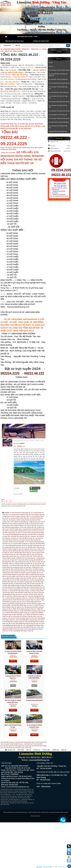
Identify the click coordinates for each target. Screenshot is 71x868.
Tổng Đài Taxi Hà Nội (15, 834)
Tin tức (51, 63)
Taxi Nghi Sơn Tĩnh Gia (31, 775)
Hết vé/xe (13, 717)
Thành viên (46, 781)
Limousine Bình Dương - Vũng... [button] (28, 37)
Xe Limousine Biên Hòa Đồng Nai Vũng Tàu (58, 75)
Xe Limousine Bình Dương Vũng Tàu (59, 83)
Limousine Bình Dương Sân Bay (58, 131)
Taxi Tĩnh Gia (10, 828)
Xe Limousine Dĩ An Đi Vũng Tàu (58, 115)
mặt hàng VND (47, 867)
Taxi (14, 826)
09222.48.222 (34, 373)
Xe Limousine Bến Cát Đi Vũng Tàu (59, 92)
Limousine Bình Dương (7, 774)
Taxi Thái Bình (35, 777)
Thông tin (37, 781)
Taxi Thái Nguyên (17, 777)
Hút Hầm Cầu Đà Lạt (15, 831)
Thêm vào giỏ (35, 488)
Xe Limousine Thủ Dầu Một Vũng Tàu (58, 88)
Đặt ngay (34, 491)
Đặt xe (29, 781)
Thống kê (56, 781)
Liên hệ (64, 781)
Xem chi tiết (61, 867)
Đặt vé (13, 693)
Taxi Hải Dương (27, 777)
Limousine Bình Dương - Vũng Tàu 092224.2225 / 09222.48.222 (32, 844)
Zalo (69, 850)
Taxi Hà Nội (16, 779)
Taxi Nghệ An (28, 828)
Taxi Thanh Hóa (19, 828)
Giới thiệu (21, 781)
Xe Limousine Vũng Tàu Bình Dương (59, 70)
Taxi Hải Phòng (8, 779)
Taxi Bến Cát (13, 829)
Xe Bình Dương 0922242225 (34, 732)
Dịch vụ (59, 59)
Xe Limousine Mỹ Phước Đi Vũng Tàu (58, 97)
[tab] (3, 501)
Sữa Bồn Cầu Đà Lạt (6, 833)
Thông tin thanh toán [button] (41, 41)
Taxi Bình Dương (12, 824)
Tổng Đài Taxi (25, 834)
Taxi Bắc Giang (8, 777)
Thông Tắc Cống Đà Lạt (28, 831)
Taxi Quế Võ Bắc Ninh (25, 779)
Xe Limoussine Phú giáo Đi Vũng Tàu (58, 106)
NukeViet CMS (59, 844)
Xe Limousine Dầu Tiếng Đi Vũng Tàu (58, 127)
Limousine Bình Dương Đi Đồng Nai (59, 122)
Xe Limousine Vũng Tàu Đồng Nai (58, 79)
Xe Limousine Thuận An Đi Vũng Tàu (59, 118)
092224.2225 (41, 12)
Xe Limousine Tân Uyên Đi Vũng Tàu (59, 111)
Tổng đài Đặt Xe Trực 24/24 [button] (14, 41)
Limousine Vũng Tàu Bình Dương (13, 775)
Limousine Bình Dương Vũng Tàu (24, 774)
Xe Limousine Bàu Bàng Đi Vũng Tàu (59, 102)
